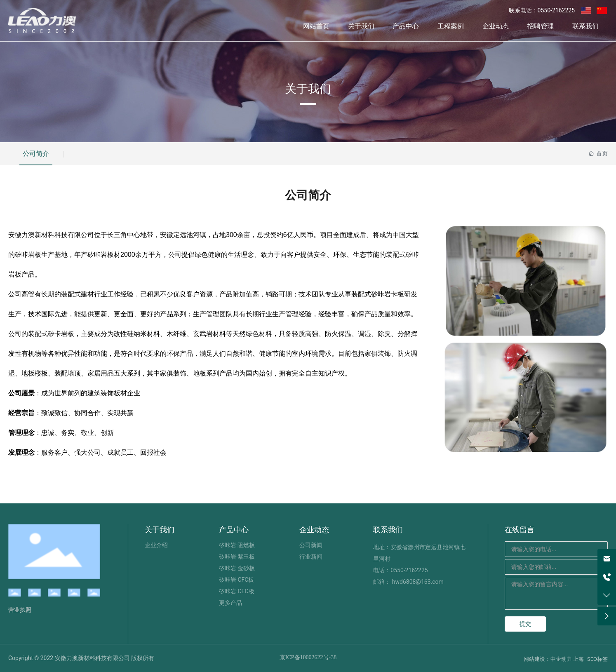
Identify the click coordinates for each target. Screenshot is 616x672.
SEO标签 (597, 659)
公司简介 (36, 154)
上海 (578, 659)
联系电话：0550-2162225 (542, 10)
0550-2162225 (409, 570)
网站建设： (537, 659)
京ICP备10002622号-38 (308, 657)
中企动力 (561, 659)
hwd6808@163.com (418, 582)
